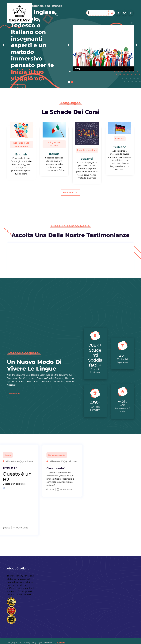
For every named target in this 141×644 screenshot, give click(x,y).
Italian (54, 154)
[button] (69, 82)
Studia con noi (71, 193)
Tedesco (120, 147)
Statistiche (15, 394)
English (21, 154)
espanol (87, 159)
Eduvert (61, 642)
